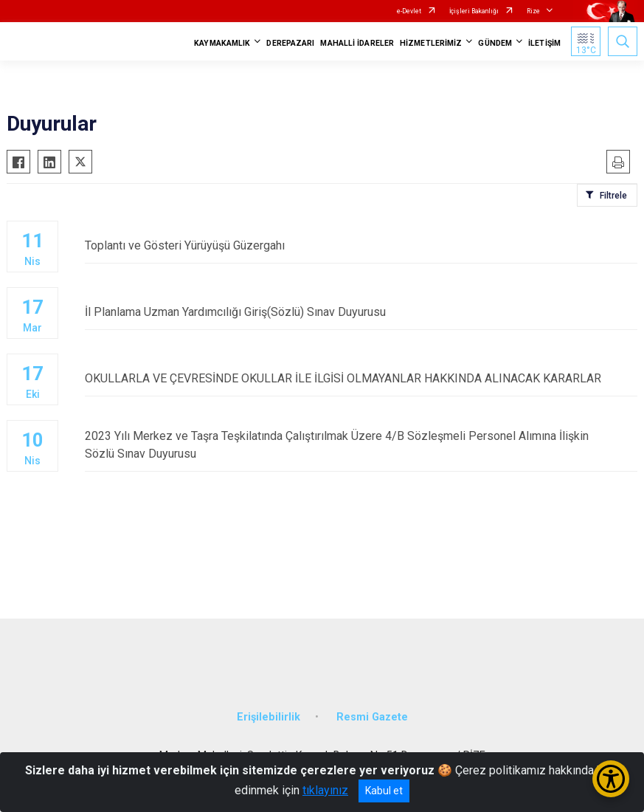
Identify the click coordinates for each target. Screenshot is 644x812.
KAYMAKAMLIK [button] (222, 43)
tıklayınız (325, 790)
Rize (533, 11)
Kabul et (384, 791)
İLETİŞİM (544, 43)
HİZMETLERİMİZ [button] (431, 43)
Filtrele (613, 196)
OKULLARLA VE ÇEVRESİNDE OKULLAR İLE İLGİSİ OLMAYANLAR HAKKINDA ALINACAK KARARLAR (361, 378)
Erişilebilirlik (269, 717)
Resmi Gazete (372, 717)
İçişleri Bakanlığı (474, 11)
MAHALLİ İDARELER (357, 43)
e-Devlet (409, 11)
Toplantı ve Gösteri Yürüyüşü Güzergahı (361, 245)
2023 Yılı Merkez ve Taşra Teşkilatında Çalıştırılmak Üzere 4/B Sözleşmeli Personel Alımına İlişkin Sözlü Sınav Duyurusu (361, 445)
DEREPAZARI (290, 43)
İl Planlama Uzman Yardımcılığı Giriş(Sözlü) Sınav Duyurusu (361, 312)
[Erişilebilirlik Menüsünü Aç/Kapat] (611, 779)
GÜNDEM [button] (495, 43)
